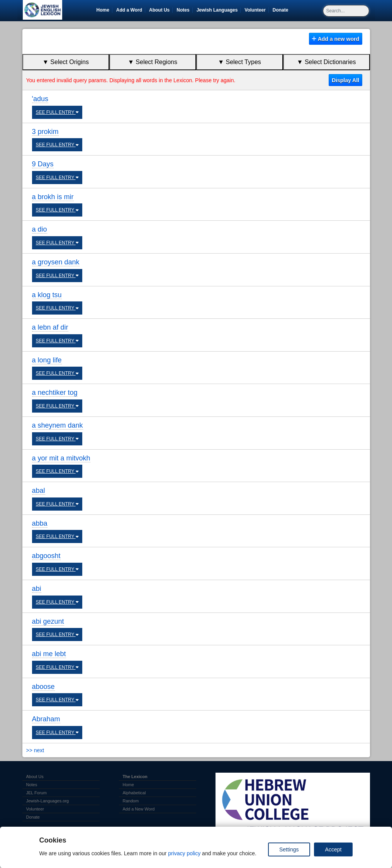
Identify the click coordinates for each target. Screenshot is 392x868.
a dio (40, 229)
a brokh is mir (53, 197)
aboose (43, 687)
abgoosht (46, 556)
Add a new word (335, 39)
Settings (289, 849)
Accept (333, 849)
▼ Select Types (239, 62)
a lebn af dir (50, 327)
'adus (40, 99)
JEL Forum (36, 793)
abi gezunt (48, 621)
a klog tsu (47, 295)
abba (40, 523)
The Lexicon (135, 777)
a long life (47, 360)
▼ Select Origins (66, 62)
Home (103, 10)
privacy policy (184, 853)
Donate (282, 10)
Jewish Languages (219, 10)
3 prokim (45, 132)
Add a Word (129, 10)
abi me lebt (49, 654)
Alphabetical (134, 793)
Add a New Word (139, 809)
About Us (159, 10)
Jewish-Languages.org (48, 801)
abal (39, 491)
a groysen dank (56, 262)
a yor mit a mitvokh (61, 458)
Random (131, 801)
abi (37, 589)
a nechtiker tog (55, 393)
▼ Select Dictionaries (327, 62)
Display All (345, 80)
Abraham (46, 719)
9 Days (43, 164)
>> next (35, 750)
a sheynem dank (58, 425)
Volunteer (256, 10)
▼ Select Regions (153, 62)
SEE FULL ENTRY (57, 112)
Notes (183, 10)
